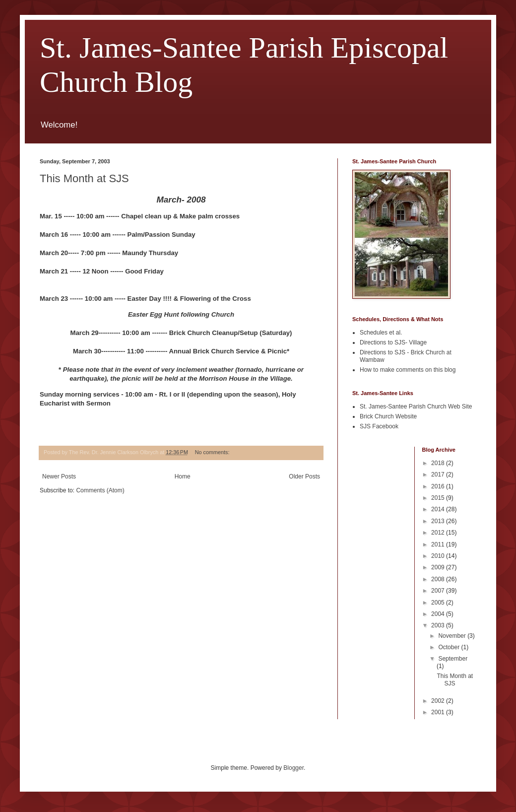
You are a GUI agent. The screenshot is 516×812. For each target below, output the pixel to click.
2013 (439, 521)
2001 (439, 712)
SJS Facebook (379, 426)
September (453, 659)
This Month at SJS (84, 178)
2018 (439, 463)
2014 (439, 509)
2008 (439, 579)
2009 (439, 567)
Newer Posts (59, 476)
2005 (439, 603)
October (450, 647)
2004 (439, 614)
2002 (439, 701)
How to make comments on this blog (408, 370)
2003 (439, 625)
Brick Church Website (388, 416)
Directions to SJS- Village (393, 342)
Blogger (293, 768)
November (453, 636)
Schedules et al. (381, 333)
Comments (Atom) (100, 490)
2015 (439, 498)
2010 (439, 556)
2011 (439, 544)
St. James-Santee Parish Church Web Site (416, 406)
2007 (439, 591)
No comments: (213, 452)
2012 (439, 533)
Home (183, 476)
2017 (439, 474)
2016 (439, 486)
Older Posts (304, 476)
